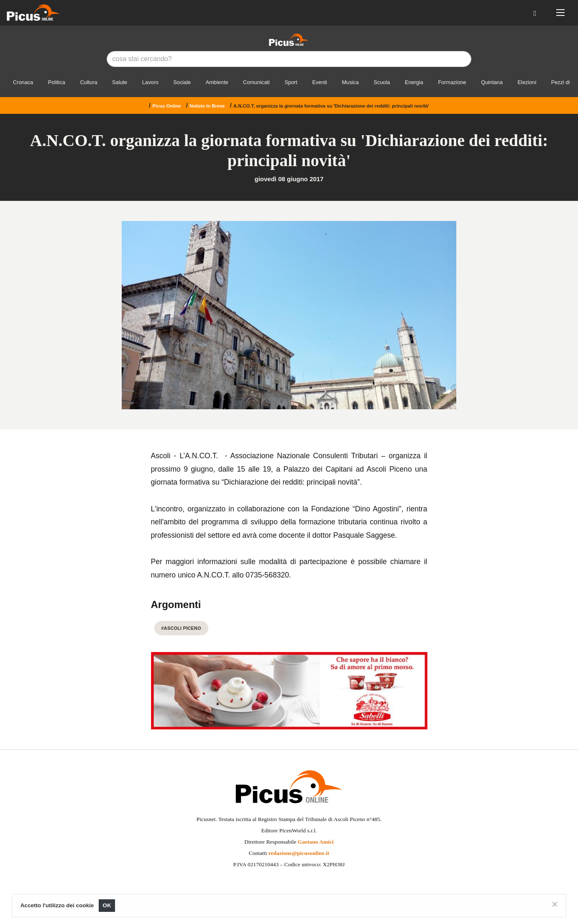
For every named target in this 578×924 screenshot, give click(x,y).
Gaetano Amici (316, 842)
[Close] (555, 904)
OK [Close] (107, 905)
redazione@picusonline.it (299, 853)
